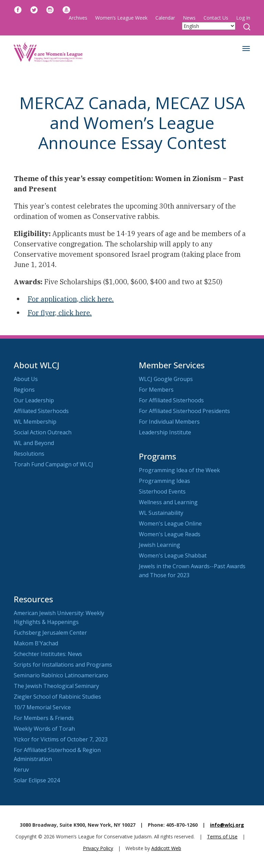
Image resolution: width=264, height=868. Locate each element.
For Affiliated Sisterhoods (171, 400)
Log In (243, 18)
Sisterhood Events (162, 491)
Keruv (21, 770)
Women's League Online (170, 523)
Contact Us (216, 18)
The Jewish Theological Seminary (56, 686)
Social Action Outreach (43, 432)
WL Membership (35, 422)
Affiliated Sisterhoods (41, 411)
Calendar (165, 18)
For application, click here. (71, 299)
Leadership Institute (165, 432)
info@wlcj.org (227, 825)
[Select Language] (209, 26)
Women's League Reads (170, 534)
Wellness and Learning (168, 502)
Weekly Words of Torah (44, 729)
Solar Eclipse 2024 (37, 780)
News (189, 18)
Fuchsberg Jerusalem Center (50, 633)
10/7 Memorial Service (42, 707)
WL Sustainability (161, 513)
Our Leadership (34, 400)
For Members (156, 390)
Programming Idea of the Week (179, 470)
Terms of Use (222, 837)
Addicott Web (166, 848)
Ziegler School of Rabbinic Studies (57, 697)
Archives (78, 18)
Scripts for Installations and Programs (63, 665)
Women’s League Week (121, 18)
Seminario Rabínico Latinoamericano (61, 675)
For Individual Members (169, 422)
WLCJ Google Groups (166, 379)
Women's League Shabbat (173, 555)
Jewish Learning (159, 545)
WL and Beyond (34, 443)
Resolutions (29, 454)
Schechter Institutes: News (48, 654)
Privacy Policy (98, 848)
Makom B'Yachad (36, 643)
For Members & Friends (44, 718)
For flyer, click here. (60, 313)
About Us (26, 379)
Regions (24, 390)
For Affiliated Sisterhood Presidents (184, 411)
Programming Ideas (164, 481)
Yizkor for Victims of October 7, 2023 (61, 739)
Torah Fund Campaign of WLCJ (53, 464)
